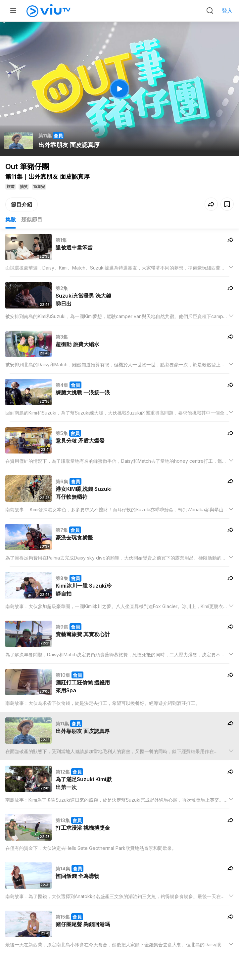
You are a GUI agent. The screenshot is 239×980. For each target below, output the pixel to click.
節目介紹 (22, 204)
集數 (11, 219)
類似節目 (32, 219)
